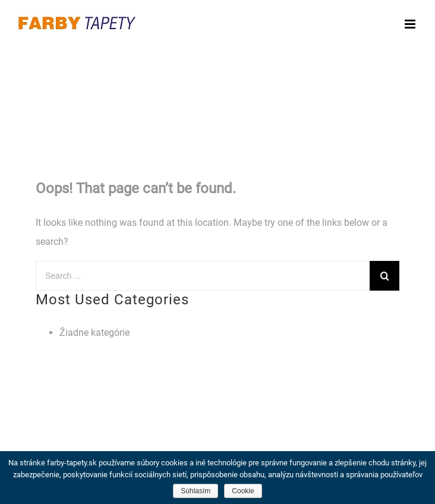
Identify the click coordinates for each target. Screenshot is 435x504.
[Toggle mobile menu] (411, 24)
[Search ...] (203, 276)
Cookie (243, 491)
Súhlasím (196, 491)
